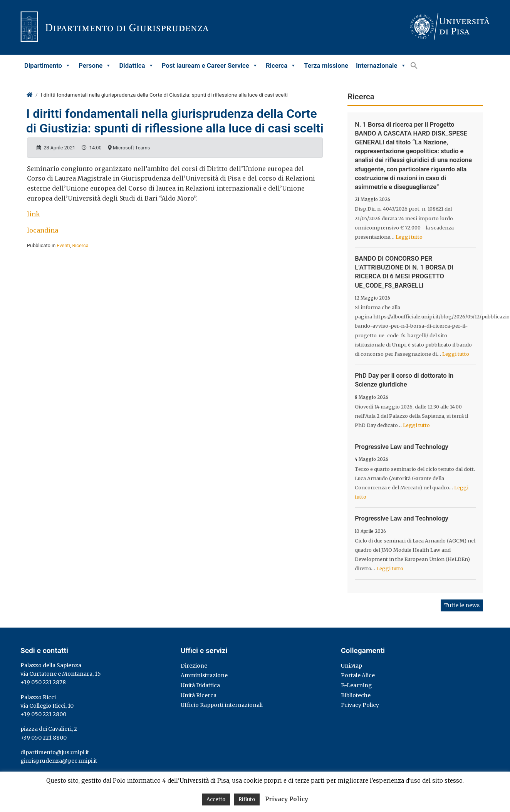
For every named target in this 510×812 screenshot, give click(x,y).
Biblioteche (356, 695)
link (34, 214)
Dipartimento (48, 65)
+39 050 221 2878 (43, 682)
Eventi (63, 245)
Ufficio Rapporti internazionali (222, 705)
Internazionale (381, 65)
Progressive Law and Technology (402, 447)
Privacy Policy (360, 705)
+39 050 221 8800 (44, 738)
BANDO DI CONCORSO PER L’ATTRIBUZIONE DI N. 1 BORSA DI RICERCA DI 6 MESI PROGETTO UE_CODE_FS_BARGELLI (404, 272)
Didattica (136, 65)
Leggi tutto (409, 237)
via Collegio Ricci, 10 (47, 706)
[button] (414, 65)
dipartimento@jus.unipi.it (55, 752)
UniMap (351, 666)
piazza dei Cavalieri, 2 (49, 729)
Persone (95, 65)
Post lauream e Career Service (210, 65)
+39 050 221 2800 (43, 714)
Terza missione (326, 65)
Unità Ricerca (199, 695)
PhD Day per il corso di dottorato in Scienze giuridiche (404, 380)
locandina (43, 230)
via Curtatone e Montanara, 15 (61, 674)
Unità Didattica (200, 685)
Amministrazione (204, 675)
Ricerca (281, 65)
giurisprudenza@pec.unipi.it (59, 761)
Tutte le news (462, 605)
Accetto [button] (216, 799)
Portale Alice (358, 675)
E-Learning (356, 685)
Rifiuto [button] (247, 799)
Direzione (194, 666)
